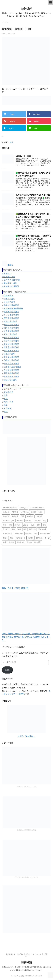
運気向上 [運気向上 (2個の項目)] (6, 529)
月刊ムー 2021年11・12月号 (26, 787)
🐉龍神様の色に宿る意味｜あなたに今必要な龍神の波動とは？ (33, 174)
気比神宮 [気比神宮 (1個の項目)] (29, 521)
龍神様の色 (9, 392)
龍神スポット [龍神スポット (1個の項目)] (21, 538)
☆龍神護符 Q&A (10, 283)
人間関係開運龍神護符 (13, 308)
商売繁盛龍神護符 (11, 318)
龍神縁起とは (11, 954)
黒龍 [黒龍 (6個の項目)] (12, 538)
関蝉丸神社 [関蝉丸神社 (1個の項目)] (19, 534)
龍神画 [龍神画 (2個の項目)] (29, 542)
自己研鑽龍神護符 (11, 315)
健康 (6, 412)
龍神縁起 (27, 9)
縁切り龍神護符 (10, 380)
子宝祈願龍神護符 (11, 364)
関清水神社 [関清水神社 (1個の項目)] (42, 529)
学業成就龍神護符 (11, 305)
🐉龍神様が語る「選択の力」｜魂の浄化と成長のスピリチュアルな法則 (33, 237)
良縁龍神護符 (9, 302)
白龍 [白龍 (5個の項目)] (45, 521)
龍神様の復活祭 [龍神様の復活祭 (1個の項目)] (8, 542)
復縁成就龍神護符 (11, 344)
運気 (6, 399)
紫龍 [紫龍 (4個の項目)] (4, 525)
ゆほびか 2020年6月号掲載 (26, 830)
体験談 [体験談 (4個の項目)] (34, 512)
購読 (7, 670)
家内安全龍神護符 (11, 377)
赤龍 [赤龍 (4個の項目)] (44, 525)
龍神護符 (20, 954)
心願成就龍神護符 (11, 360)
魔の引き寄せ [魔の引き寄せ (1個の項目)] (45, 534)
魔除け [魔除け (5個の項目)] (5, 538)
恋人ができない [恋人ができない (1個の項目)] (8, 521)
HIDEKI (8, 265)
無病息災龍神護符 (11, 338)
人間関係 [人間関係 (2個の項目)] (15, 512)
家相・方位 (9, 402)
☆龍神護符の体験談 (10, 286)
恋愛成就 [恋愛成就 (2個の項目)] (20, 521)
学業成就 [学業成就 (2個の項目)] (15, 516)
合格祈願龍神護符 (11, 370)
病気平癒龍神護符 (11, 351)
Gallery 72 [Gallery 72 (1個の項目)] (23, 508)
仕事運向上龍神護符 (12, 367)
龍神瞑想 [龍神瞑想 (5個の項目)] (37, 542)
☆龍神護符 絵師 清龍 (11, 280)
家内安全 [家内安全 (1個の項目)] (30, 516)
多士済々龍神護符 (11, 357)
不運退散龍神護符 (11, 347)
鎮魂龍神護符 (9, 354)
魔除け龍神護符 (10, 321)
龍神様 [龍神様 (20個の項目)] (30, 538)
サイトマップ (37, 954)
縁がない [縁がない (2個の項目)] (18, 525)
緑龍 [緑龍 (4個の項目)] (10, 525)
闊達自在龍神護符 (11, 328)
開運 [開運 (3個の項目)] (25, 529)
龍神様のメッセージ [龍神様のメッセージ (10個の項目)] (43, 538)
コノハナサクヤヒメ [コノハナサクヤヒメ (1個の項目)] (37, 508)
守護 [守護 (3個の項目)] (22, 516)
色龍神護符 (9, 296)
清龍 (11, 142)
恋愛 (6, 395)
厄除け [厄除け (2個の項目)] (41, 512)
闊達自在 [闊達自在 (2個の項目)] (29, 534)
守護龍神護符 (9, 299)
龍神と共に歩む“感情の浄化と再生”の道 (33, 195)
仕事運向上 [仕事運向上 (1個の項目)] (25, 512)
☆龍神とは (7, 273)
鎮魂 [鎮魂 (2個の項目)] (19, 529)
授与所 (28, 954)
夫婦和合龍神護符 (11, 341)
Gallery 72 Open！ (24, 156)
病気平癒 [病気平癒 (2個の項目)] (37, 521)
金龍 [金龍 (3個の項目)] (13, 529)
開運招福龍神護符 (11, 373)
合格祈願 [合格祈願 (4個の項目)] (6, 516)
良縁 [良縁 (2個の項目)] (32, 525)
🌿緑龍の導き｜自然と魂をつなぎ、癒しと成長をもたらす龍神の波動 (33, 215)
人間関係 (8, 408)
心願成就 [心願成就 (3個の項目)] (39, 516)
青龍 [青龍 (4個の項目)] (36, 534)
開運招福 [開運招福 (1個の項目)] (32, 529)
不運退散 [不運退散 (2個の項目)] (6, 512)
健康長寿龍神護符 (11, 312)
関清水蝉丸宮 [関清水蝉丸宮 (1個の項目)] (8, 534)
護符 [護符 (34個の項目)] (38, 525)
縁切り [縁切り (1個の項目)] (26, 525)
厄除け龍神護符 (10, 334)
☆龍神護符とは (9, 277)
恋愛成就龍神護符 (11, 325)
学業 (6, 405)
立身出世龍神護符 (11, 331)
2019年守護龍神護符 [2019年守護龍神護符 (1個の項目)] (10, 508)
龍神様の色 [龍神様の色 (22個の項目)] (20, 542)
